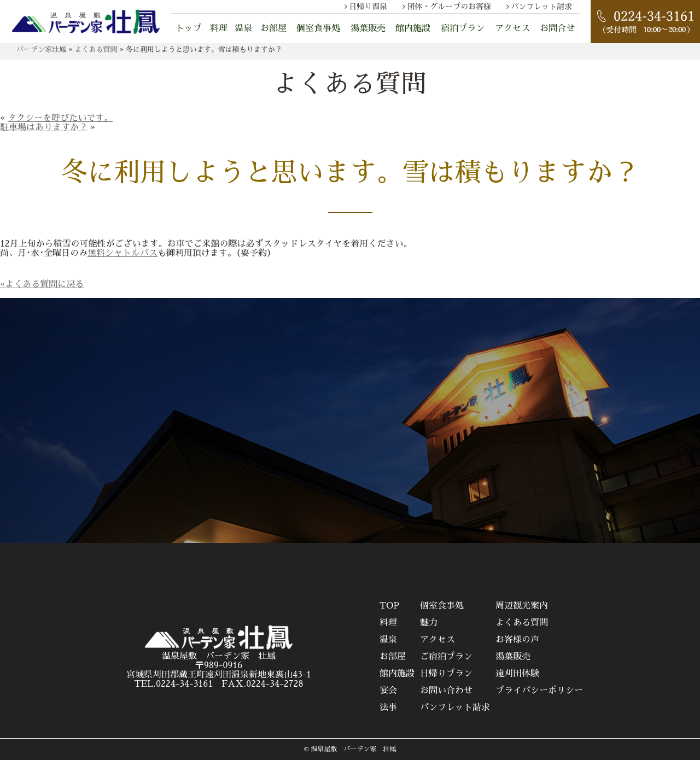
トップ (189, 28)
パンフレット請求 (541, 7)
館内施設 (413, 28)
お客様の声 (517, 640)
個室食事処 (318, 28)
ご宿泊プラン (446, 657)
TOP (389, 606)
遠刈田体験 (517, 674)
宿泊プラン (463, 28)
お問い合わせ (446, 691)
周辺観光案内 (522, 606)
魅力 (429, 623)
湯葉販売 (368, 28)
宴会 (388, 691)
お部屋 (273, 28)
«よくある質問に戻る (42, 284)
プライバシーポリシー (539, 691)
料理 (219, 28)
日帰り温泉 (368, 7)
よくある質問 (522, 623)
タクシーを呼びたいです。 (60, 118)
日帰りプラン (446, 674)
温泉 (243, 28)
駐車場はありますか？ (44, 127)
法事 (388, 708)
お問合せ (557, 28)
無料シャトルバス (122, 253)
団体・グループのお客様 (449, 7)
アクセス (512, 28)
